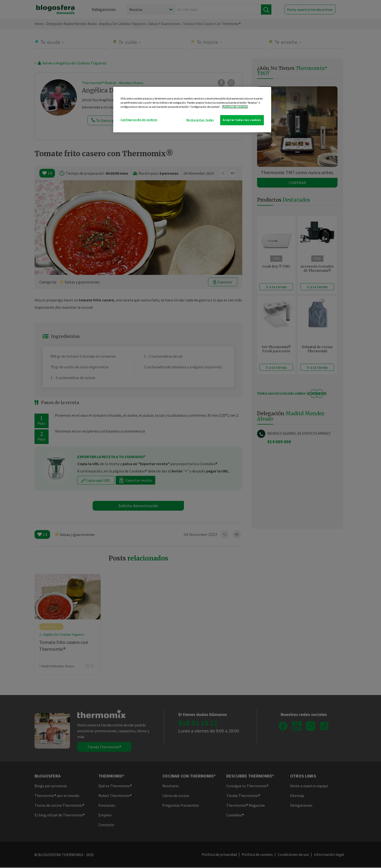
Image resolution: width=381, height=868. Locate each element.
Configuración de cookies (139, 120)
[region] (192, 110)
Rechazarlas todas (200, 120)
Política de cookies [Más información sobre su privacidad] (235, 107)
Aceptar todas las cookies (242, 120)
